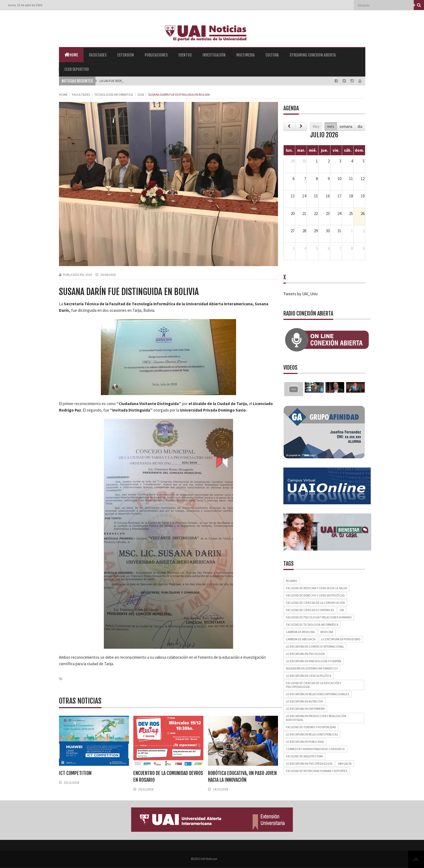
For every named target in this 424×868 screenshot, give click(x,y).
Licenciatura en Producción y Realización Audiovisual (316, 718)
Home (71, 55)
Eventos (185, 55)
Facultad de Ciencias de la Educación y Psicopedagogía (314, 685)
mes (331, 126)
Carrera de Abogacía (301, 639)
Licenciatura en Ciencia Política (309, 676)
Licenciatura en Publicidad (305, 742)
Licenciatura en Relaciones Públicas (312, 734)
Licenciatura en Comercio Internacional (315, 647)
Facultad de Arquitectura (304, 756)
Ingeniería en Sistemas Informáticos (312, 668)
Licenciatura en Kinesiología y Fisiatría (314, 661)
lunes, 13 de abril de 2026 (25, 5)
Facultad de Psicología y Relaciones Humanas (319, 617)
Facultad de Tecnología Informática (312, 625)
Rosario (292, 581)
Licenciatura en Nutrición (304, 701)
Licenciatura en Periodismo (341, 639)
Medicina (327, 632)
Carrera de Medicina (300, 632)
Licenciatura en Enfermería (305, 709)
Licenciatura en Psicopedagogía (309, 764)
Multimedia (246, 55)
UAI (342, 610)
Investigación (214, 55)
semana (346, 126)
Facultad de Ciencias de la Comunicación (315, 603)
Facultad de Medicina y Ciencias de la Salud (317, 588)
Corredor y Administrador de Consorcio (315, 749)
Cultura (272, 55)
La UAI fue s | (109, 81)
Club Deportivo (77, 69)
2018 (141, 95)
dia (360, 126)
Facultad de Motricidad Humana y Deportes (317, 771)
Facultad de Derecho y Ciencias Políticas (315, 595)
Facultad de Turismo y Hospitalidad (311, 727)
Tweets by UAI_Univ (301, 294)
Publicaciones (156, 55)
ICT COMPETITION (75, 773)
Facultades (98, 55)
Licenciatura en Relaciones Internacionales (317, 694)
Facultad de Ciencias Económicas (310, 610)
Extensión (126, 55)
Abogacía (345, 764)
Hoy (316, 126)
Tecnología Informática (114, 95)
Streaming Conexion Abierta (313, 55)
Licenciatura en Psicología (305, 654)
